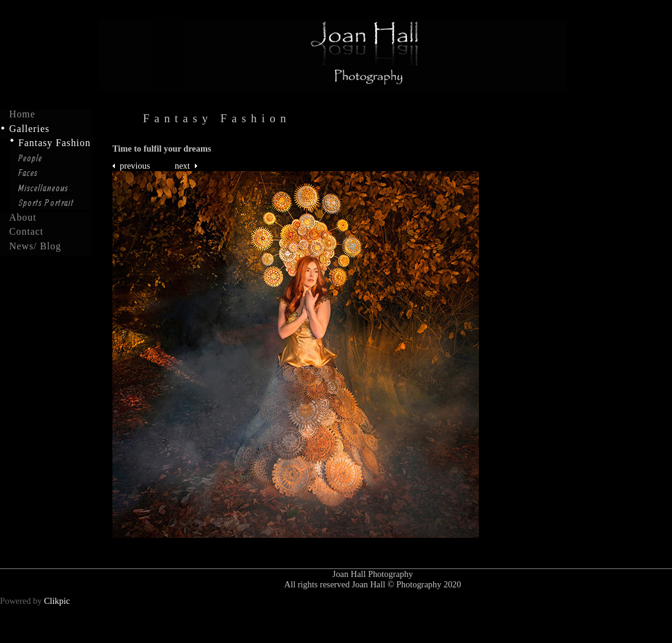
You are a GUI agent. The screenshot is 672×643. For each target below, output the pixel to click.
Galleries (29, 129)
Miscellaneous (43, 188)
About (23, 218)
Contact (26, 232)
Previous (135, 166)
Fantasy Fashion (54, 143)
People (30, 158)
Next (182, 166)
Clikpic (57, 601)
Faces (28, 172)
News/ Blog (35, 246)
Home (22, 114)
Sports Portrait (46, 202)
